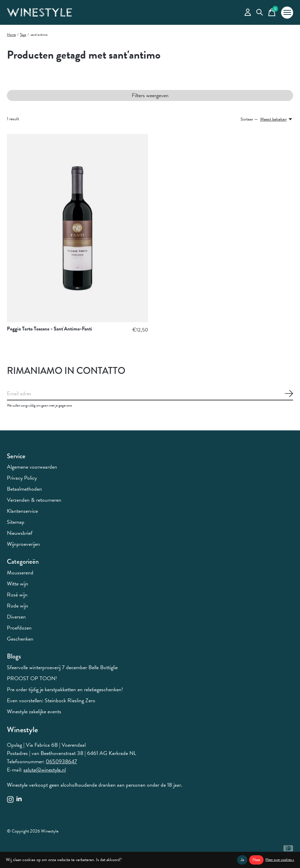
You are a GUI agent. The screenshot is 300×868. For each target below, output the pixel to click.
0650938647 (61, 762)
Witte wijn (18, 584)
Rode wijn (18, 606)
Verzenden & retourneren (34, 500)
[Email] (150, 394)
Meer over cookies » (280, 860)
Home (11, 35)
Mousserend (20, 573)
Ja (242, 860)
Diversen (16, 617)
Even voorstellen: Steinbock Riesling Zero (51, 701)
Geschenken (20, 639)
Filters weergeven (150, 95)
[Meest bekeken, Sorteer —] (277, 119)
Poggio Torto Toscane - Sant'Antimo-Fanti (50, 329)
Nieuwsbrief (20, 533)
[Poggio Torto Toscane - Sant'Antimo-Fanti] (77, 228)
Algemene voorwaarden (32, 467)
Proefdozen (19, 628)
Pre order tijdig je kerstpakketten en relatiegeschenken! (65, 690)
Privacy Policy (22, 478)
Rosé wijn (17, 595)
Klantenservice (22, 511)
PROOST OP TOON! (32, 678)
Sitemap (16, 522)
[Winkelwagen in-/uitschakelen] (272, 13)
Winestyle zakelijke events (34, 712)
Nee (256, 860)
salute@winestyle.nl (45, 770)
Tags (23, 35)
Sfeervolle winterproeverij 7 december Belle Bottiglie (62, 667)
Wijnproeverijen (23, 544)
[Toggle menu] (287, 13)
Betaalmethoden (24, 489)
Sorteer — (249, 119)
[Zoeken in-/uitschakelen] (260, 13)
